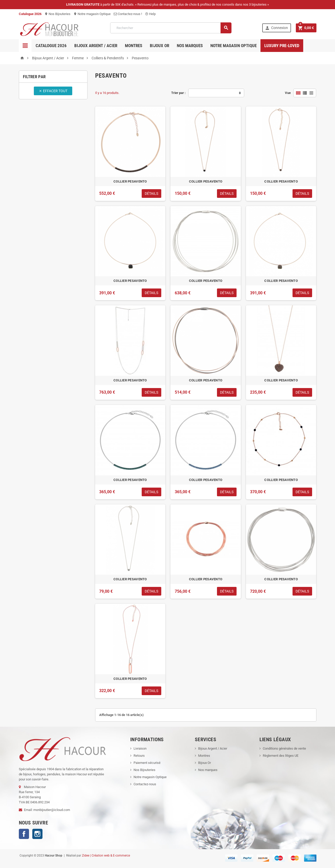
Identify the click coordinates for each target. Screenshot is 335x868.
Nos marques (190, 46)
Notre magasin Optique (92, 14)
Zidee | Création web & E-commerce (106, 856)
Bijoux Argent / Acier (96, 46)
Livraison (140, 748)
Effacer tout (53, 91)
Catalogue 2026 (51, 46)
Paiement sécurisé (147, 763)
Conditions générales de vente (284, 748)
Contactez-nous (145, 784)
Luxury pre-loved (282, 46)
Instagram (37, 834)
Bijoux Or (205, 763)
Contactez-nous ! (128, 14)
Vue (288, 93)
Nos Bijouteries (57, 14)
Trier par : (178, 93)
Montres (134, 46)
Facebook (24, 834)
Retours (139, 756)
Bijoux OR (159, 46)
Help (150, 14)
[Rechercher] (171, 28)
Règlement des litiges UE (281, 756)
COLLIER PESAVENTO (130, 181)
